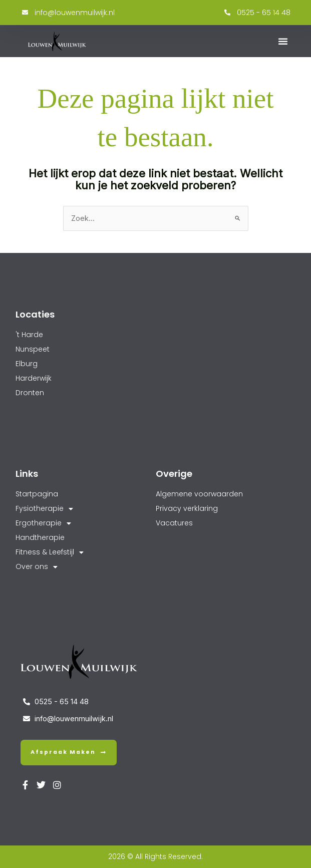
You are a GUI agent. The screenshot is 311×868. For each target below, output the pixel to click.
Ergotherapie (43, 523)
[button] (283, 41)
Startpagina (37, 494)
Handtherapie (40, 537)
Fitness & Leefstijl (50, 552)
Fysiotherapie (44, 509)
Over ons (37, 567)
